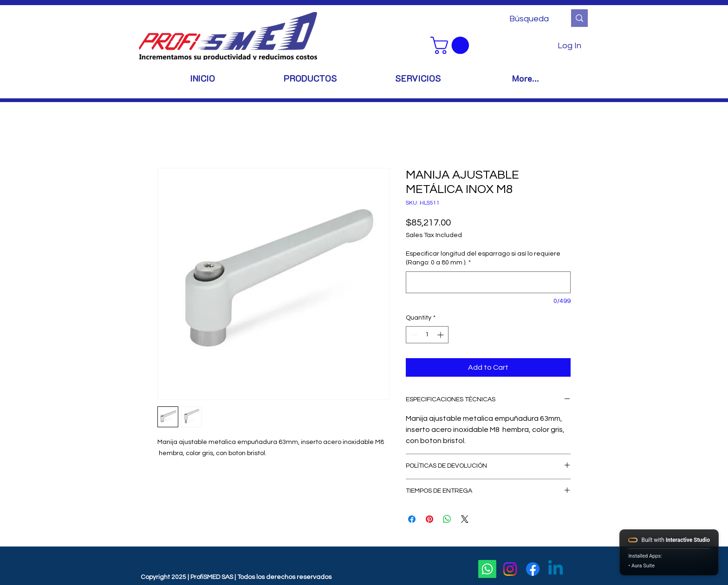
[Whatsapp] (487, 569)
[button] (452, 45)
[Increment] (441, 335)
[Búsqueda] (530, 19)
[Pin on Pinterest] (429, 519)
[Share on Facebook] (412, 519)
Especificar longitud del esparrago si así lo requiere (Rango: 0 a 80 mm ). (483, 258)
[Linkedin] (556, 569)
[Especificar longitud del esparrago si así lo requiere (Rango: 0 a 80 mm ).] (488, 282)
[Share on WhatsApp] (447, 519)
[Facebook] (533, 569)
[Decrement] (413, 335)
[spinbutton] (427, 335)
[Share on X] (465, 519)
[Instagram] (510, 569)
